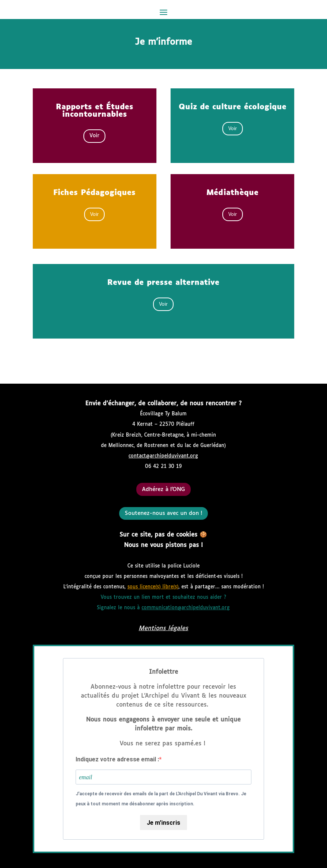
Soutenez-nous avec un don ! (163, 513)
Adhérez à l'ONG (163, 489)
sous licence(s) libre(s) (153, 587)
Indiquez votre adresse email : (117, 759)
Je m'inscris (163, 823)
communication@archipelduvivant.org (186, 608)
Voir (94, 136)
